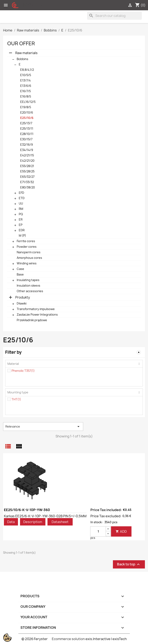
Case (20, 269)
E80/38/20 (28, 187)
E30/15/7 (26, 139)
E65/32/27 (27, 177)
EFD (21, 193)
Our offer (21, 43)
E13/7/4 (25, 80)
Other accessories (30, 291)
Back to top (129, 564)
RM (21, 209)
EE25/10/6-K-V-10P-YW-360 (27, 510)
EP (21, 225)
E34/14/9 (27, 150)
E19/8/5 (26, 107)
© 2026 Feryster (35, 639)
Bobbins (22, 59)
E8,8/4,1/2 (27, 70)
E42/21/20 (27, 161)
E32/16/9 (27, 145)
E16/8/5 (26, 96)
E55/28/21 (27, 166)
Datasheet (60, 522)
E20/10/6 (27, 112)
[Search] (114, 16)
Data (11, 522)
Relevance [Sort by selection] (43, 427)
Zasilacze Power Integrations (37, 314)
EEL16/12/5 (28, 102)
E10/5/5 (26, 75)
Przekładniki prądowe (32, 320)
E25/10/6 (27, 118)
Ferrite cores (26, 241)
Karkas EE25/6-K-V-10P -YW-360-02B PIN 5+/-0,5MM (45, 516)
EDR (22, 230)
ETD (22, 198)
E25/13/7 (26, 123)
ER (21, 219)
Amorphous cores (29, 258)
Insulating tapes (28, 280)
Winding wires (27, 263)
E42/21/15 (27, 155)
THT (16, 399)
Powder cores (27, 247)
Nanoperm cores (29, 252)
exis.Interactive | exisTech (106, 639)
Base (20, 274)
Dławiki (22, 303)
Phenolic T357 (23, 371)
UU (21, 203)
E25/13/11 (27, 128)
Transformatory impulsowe (36, 309)
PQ (21, 214)
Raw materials (26, 53)
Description (33, 522)
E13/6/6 (26, 86)
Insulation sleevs (28, 285)
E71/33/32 (27, 182)
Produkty (23, 297)
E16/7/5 (25, 91)
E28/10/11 (27, 134)
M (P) (22, 235)
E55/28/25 (27, 171)
